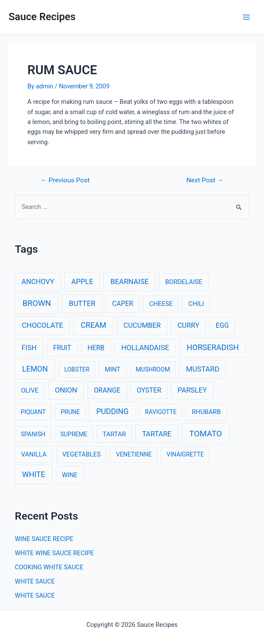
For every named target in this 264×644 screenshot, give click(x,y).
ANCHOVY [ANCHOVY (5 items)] (38, 282)
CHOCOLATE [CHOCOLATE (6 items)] (42, 325)
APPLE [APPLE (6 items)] (82, 281)
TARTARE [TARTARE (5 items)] (157, 434)
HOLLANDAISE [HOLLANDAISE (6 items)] (145, 348)
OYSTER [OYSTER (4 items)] (149, 390)
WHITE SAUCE (35, 581)
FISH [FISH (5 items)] (29, 348)
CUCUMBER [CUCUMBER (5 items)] (142, 325)
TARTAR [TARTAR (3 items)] (114, 434)
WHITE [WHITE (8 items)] (34, 475)
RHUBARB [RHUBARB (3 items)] (206, 412)
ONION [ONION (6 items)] (66, 390)
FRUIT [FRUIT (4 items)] (62, 348)
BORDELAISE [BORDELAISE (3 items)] (184, 282)
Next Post (205, 181)
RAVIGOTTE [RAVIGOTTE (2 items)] (161, 412)
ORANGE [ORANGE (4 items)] (107, 390)
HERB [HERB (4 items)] (96, 348)
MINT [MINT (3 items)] (112, 369)
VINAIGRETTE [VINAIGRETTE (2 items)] (185, 454)
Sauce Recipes (42, 17)
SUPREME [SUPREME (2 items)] (74, 434)
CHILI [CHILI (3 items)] (196, 304)
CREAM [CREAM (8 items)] (94, 325)
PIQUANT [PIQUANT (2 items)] (33, 412)
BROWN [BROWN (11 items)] (36, 303)
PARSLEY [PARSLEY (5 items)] (192, 390)
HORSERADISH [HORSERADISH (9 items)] (213, 347)
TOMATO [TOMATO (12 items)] (206, 434)
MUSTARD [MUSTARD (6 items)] (203, 369)
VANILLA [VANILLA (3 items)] (34, 454)
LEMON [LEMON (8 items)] (35, 369)
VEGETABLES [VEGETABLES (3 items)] (82, 454)
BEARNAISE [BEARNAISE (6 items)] (129, 281)
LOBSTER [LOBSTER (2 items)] (77, 369)
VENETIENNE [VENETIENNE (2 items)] (134, 454)
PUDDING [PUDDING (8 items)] (112, 411)
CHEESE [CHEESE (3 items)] (161, 304)
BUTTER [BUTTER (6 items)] (82, 303)
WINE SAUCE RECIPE (44, 539)
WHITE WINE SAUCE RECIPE (55, 553)
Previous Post (65, 181)
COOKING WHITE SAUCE (49, 567)
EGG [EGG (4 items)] (222, 325)
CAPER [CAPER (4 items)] (123, 304)
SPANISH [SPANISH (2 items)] (33, 434)
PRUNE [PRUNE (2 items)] (70, 412)
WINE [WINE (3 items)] (70, 475)
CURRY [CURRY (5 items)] (188, 325)
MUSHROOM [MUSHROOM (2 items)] (153, 369)
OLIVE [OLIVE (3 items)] (30, 390)
